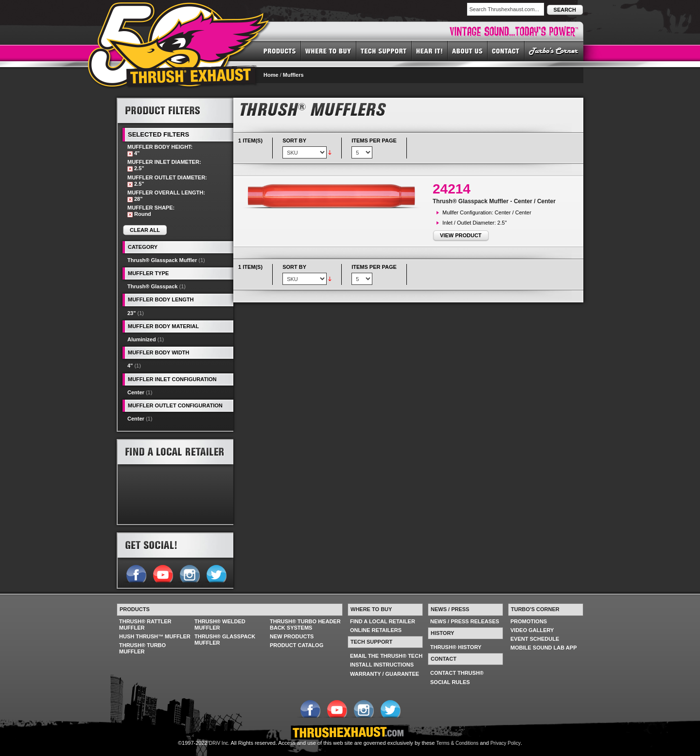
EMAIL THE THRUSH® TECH (386, 656)
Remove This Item (130, 154)
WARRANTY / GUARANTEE (385, 674)
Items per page (374, 141)
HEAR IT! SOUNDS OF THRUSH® (430, 51)
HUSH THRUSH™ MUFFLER (155, 636)
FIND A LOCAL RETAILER (383, 621)
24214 (452, 189)
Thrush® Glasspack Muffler (162, 260)
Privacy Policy (506, 743)
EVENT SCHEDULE (535, 639)
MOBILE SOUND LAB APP (544, 648)
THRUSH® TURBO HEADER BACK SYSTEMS (305, 624)
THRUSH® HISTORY (456, 647)
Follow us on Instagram (189, 573)
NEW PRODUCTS (292, 636)
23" (131, 313)
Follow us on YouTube (163, 573)
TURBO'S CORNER (554, 51)
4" (130, 366)
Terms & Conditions (458, 743)
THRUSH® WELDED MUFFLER (220, 624)
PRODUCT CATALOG (297, 645)
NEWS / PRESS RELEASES (465, 621)
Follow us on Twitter (216, 573)
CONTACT (506, 51)
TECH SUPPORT (384, 51)
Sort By (294, 141)
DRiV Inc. (219, 743)
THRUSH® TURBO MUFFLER (142, 648)
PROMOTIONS (529, 621)
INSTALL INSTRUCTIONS (382, 665)
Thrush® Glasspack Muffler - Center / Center (494, 201)
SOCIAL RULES (450, 682)
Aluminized (142, 339)
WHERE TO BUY (329, 51)
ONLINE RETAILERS (376, 630)
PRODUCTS (280, 51)
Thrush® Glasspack (152, 286)
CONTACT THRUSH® (457, 673)
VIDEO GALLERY (532, 630)
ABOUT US (468, 51)
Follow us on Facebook (136, 573)
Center (136, 392)
